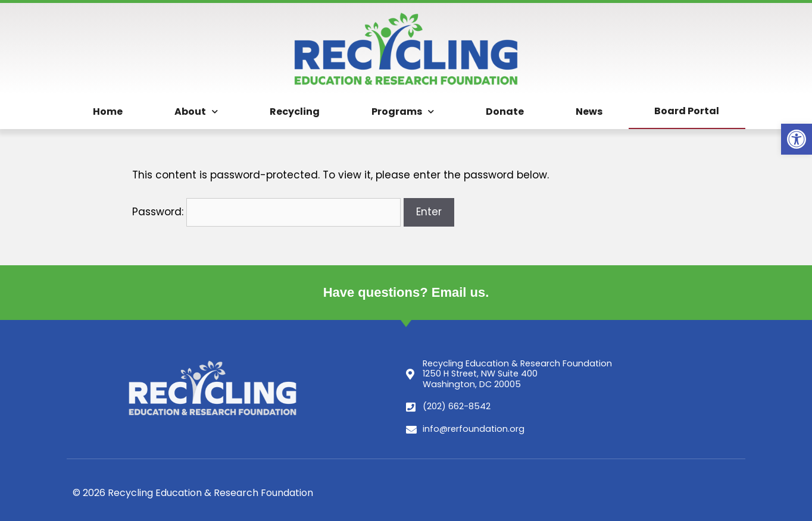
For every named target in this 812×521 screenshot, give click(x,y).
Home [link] (108, 112)
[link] (797, 139)
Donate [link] (505, 112)
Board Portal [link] (687, 111)
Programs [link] (403, 112)
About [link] (196, 112)
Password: (266, 212)
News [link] (589, 112)
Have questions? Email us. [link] (406, 292)
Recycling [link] (295, 112)
